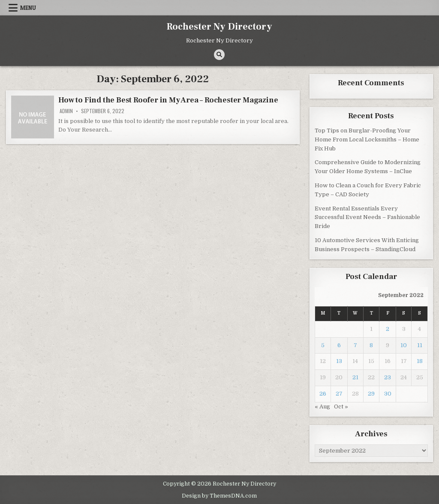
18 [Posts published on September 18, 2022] (420, 361)
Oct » (341, 406)
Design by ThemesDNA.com (219, 496)
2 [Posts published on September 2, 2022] (388, 329)
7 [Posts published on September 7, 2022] (355, 345)
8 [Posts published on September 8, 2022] (371, 345)
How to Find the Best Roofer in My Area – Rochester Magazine (168, 100)
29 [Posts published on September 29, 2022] (371, 394)
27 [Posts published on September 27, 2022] (339, 394)
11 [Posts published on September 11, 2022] (420, 345)
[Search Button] (219, 55)
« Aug (322, 406)
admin (66, 111)
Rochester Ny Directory (219, 27)
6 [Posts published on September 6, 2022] (339, 345)
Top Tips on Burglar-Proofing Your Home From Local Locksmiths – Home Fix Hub (367, 139)
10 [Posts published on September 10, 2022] (404, 345)
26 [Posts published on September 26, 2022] (323, 394)
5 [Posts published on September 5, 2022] (323, 345)
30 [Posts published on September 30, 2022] (388, 394)
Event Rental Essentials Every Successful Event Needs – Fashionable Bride (367, 217)
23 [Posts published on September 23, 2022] (388, 377)
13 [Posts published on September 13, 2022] (339, 361)
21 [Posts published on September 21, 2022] (355, 377)
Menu (28, 8)
